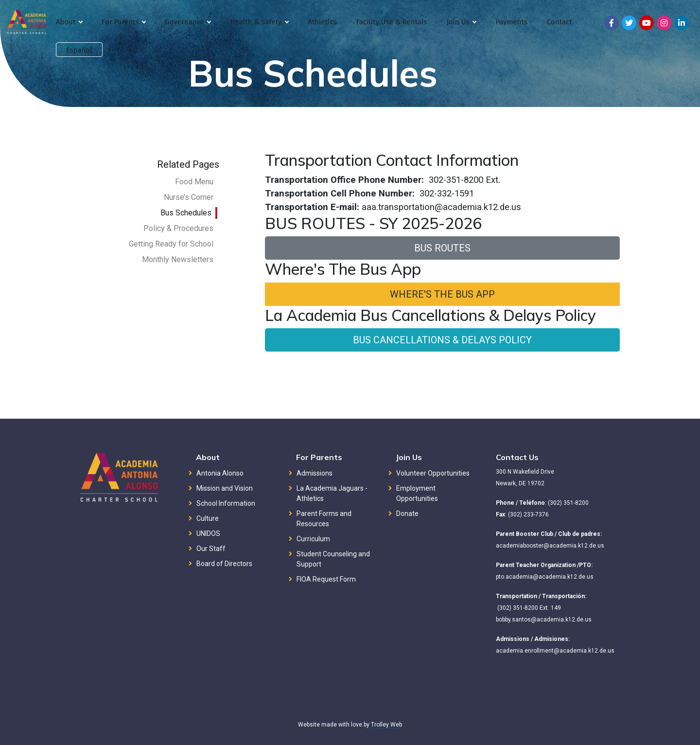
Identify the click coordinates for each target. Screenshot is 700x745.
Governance (188, 22)
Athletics (322, 22)
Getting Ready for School (171, 244)
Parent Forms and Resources (324, 519)
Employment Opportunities (417, 493)
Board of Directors (224, 564)
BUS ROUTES (442, 248)
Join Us (461, 22)
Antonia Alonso (220, 473)
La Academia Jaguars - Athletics (332, 493)
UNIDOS (208, 533)
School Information (226, 503)
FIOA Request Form (326, 579)
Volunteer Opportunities (433, 473)
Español (79, 50)
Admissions (315, 473)
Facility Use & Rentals (391, 22)
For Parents (123, 22)
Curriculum (313, 539)
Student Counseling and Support (333, 559)
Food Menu (194, 182)
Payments (511, 22)
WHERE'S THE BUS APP (442, 294)
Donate (407, 514)
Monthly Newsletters (178, 259)
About (69, 22)
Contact (560, 22)
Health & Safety (259, 22)
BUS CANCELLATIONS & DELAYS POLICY (442, 340)
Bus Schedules (186, 213)
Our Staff (211, 549)
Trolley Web (386, 725)
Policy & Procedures (178, 228)
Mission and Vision (225, 488)
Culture (208, 518)
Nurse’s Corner (189, 197)
